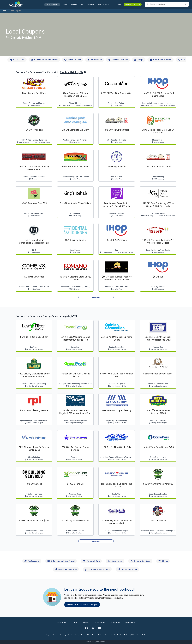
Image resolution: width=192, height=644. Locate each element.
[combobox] (167, 4)
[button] (104, 5)
